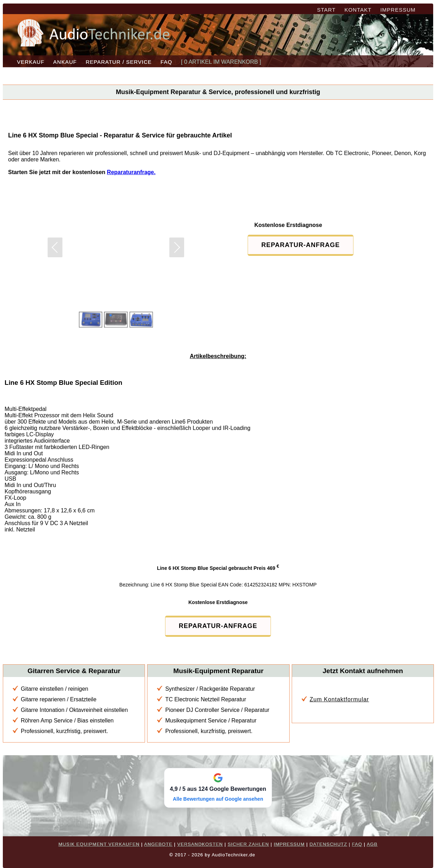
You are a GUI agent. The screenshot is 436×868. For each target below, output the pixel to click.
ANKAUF (65, 62)
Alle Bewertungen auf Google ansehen (218, 799)
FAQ (166, 62)
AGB (372, 844)
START (326, 10)
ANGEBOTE (158, 844)
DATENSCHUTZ (328, 844)
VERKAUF (31, 62)
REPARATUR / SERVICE (119, 62)
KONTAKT (358, 10)
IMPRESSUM (398, 10)
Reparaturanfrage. (131, 172)
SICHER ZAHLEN (248, 844)
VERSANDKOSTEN (200, 844)
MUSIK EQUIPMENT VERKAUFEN (99, 844)
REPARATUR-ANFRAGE (301, 245)
